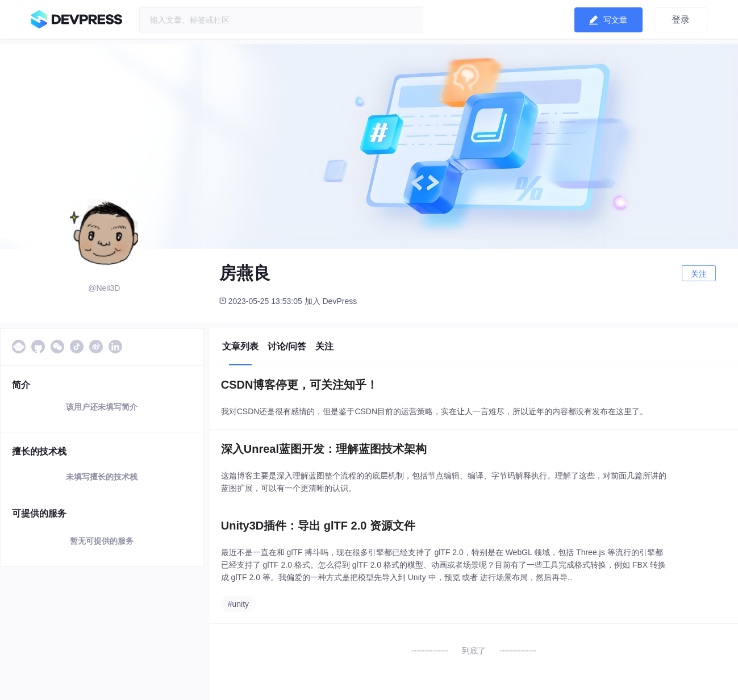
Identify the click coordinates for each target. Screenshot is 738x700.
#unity (238, 604)
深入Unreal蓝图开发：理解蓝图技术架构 (324, 449)
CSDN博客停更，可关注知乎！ (300, 385)
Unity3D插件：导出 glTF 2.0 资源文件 (318, 526)
